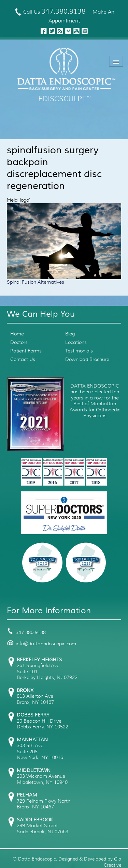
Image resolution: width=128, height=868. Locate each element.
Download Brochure (87, 359)
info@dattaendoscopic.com (41, 644)
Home (17, 334)
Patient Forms (26, 351)
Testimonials (79, 351)
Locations (76, 342)
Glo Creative (112, 862)
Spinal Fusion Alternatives (35, 282)
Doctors (19, 342)
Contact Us (23, 359)
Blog (70, 334)
